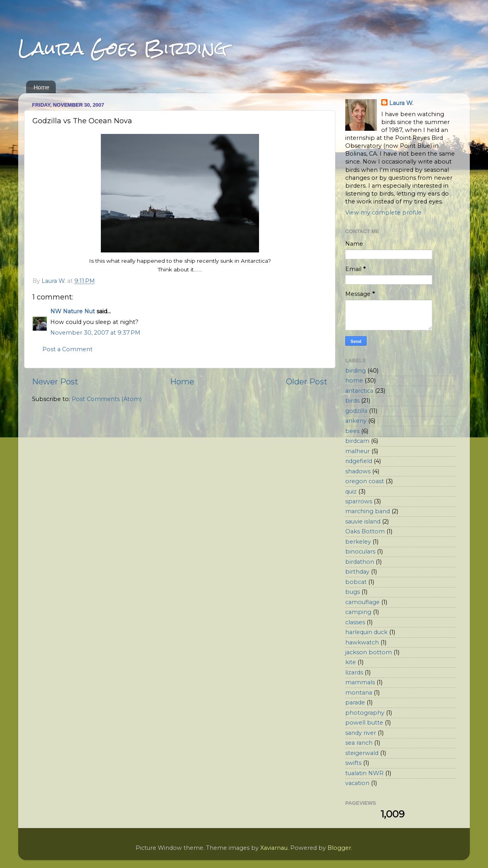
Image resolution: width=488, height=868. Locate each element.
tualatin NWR (364, 773)
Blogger (339, 848)
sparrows (359, 501)
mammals (360, 682)
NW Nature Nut (73, 311)
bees (352, 431)
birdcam (357, 441)
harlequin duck (366, 632)
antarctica (359, 391)
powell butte (364, 723)
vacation (357, 783)
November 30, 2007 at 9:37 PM (95, 333)
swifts (353, 763)
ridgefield (359, 461)
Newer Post (55, 381)
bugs (353, 592)
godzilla (356, 411)
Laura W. (401, 103)
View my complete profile (383, 213)
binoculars (360, 552)
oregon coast (365, 481)
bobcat (356, 582)
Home (42, 87)
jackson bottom (369, 652)
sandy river (361, 733)
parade (355, 702)
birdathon (360, 562)
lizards (354, 672)
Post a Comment (67, 349)
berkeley (358, 542)
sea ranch (359, 743)
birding (356, 371)
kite (351, 662)
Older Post (307, 381)
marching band (368, 511)
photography (365, 713)
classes (355, 622)
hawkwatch (362, 642)
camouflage (362, 602)
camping (358, 612)
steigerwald (362, 753)
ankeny (356, 421)
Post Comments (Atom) (107, 399)
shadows (358, 471)
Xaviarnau (274, 848)
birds (352, 401)
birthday (357, 572)
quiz (351, 491)
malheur (357, 451)
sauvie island (363, 522)
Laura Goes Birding (123, 48)
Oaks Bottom (365, 531)
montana (359, 693)
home (354, 380)
